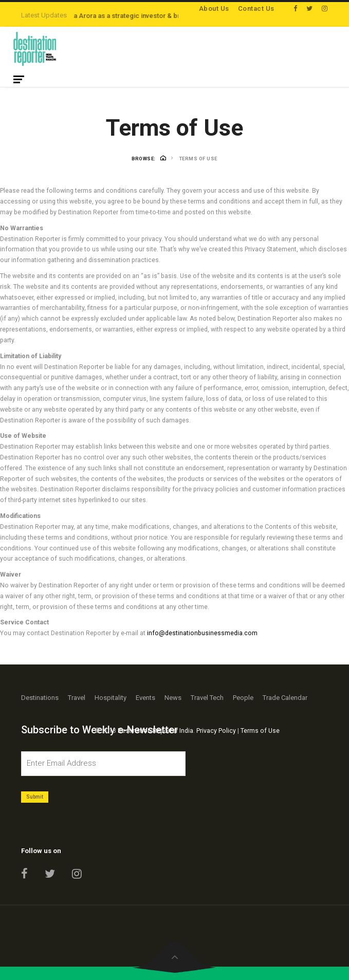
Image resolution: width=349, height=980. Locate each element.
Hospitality (111, 698)
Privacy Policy (216, 731)
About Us (214, 8)
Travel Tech (207, 698)
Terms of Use (260, 731)
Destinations (40, 698)
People (243, 698)
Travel (77, 698)
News (173, 698)
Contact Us (256, 8)
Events (145, 698)
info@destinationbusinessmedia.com (202, 633)
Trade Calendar (285, 698)
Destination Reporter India (155, 731)
